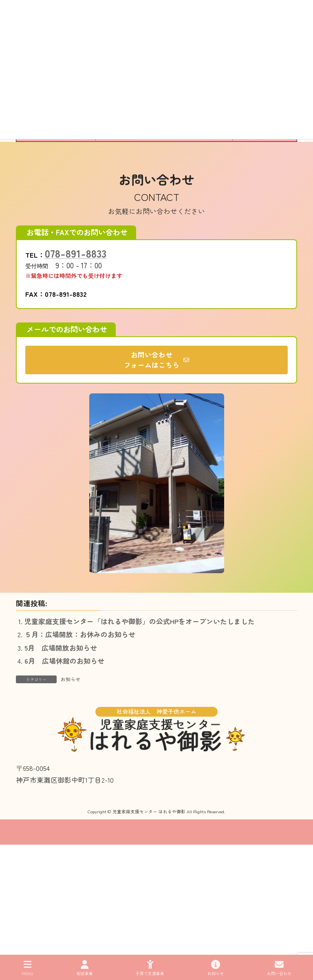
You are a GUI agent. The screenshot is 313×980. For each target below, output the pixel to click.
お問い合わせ (279, 968)
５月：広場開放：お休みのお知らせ (80, 634)
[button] (156, 360)
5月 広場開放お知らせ (61, 648)
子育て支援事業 (150, 968)
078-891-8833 (76, 253)
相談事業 (85, 968)
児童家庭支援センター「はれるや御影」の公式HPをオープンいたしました (140, 621)
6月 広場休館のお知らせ (64, 661)
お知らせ (71, 679)
